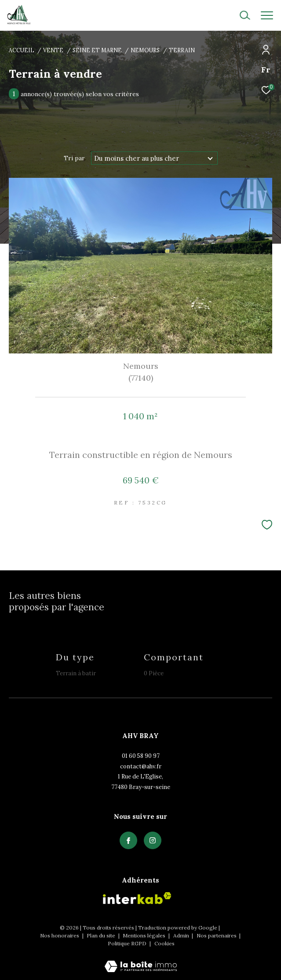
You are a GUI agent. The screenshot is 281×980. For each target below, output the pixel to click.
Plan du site (102, 935)
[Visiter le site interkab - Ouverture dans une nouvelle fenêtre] (137, 898)
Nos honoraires (60, 935)
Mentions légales (145, 935)
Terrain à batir (76, 673)
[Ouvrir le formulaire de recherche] (221, 15)
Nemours (145, 50)
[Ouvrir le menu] (267, 15)
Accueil (22, 50)
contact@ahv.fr (141, 766)
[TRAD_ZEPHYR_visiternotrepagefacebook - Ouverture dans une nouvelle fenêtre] (128, 840)
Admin (182, 935)
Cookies (164, 944)
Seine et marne (97, 50)
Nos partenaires (217, 935)
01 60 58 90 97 (141, 756)
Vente (53, 50)
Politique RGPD (127, 943)
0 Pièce (154, 673)
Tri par (74, 158)
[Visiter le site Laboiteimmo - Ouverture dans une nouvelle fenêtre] (141, 960)
